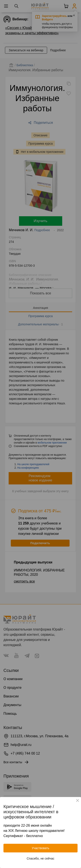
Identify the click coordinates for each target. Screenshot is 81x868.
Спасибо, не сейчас (41, 858)
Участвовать (40, 848)
